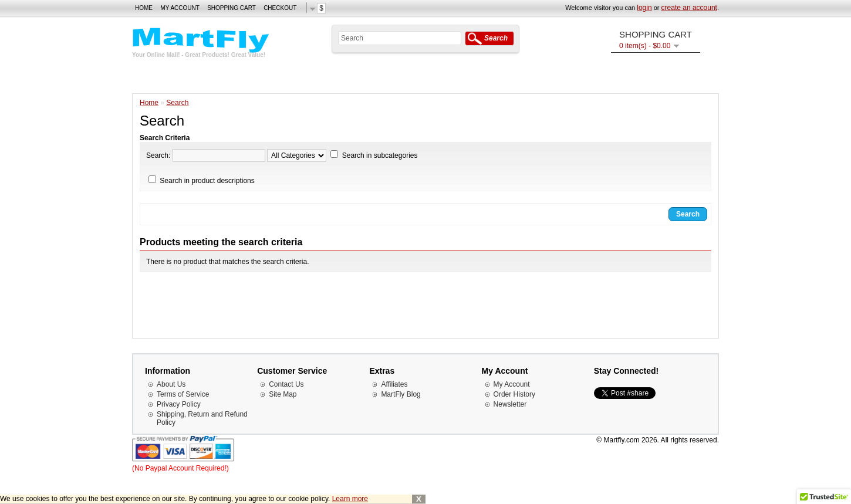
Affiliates (394, 384)
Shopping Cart (232, 8)
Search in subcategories (380, 155)
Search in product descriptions (207, 181)
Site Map (283, 394)
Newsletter (510, 404)
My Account (180, 8)
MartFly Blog (401, 394)
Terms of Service (183, 394)
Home (144, 8)
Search (177, 103)
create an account (689, 8)
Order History (514, 394)
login (644, 8)
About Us (171, 384)
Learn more (350, 499)
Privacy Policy (179, 404)
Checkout (280, 8)
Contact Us (286, 384)
